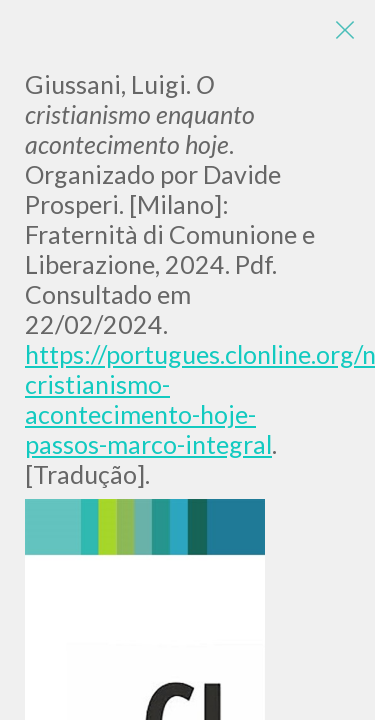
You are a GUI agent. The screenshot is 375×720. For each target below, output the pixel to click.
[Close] (345, 30)
